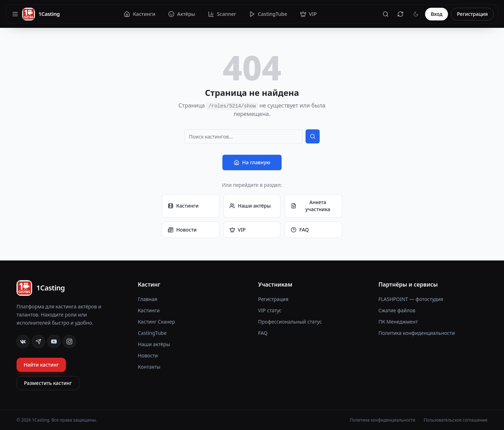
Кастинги (183, 206)
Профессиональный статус (290, 322)
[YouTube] (54, 342)
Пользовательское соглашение (456, 420)
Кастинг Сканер (156, 322)
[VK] (23, 342)
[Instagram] (69, 342)
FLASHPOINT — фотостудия (411, 299)
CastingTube (152, 333)
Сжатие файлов (397, 310)
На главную (252, 162)
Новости (182, 230)
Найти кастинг (41, 365)
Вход (437, 14)
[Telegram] (38, 342)
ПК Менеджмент (398, 322)
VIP (238, 230)
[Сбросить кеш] (400, 14)
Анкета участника (311, 206)
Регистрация (472, 14)
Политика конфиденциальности (417, 333)
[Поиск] (386, 14)
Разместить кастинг (48, 383)
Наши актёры (250, 206)
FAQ (300, 230)
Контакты (149, 367)
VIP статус (270, 310)
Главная (147, 299)
